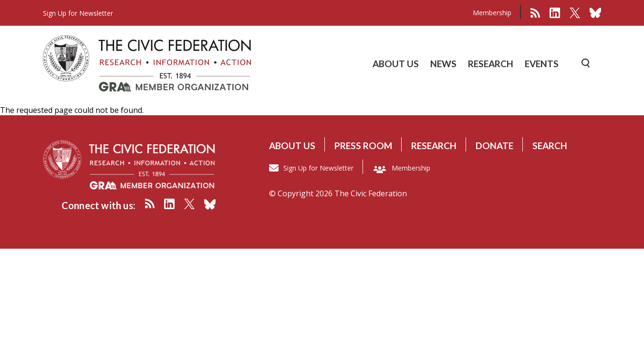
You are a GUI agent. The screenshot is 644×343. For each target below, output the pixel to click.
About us (292, 146)
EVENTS (542, 64)
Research (434, 146)
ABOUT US (396, 64)
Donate (494, 146)
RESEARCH (491, 64)
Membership (492, 13)
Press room (363, 146)
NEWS (443, 64)
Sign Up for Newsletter (318, 168)
